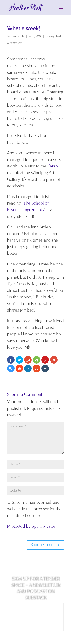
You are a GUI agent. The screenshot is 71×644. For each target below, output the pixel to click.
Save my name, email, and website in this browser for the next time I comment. (34, 509)
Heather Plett (18, 37)
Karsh (53, 166)
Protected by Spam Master (31, 526)
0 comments (15, 43)
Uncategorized (53, 37)
